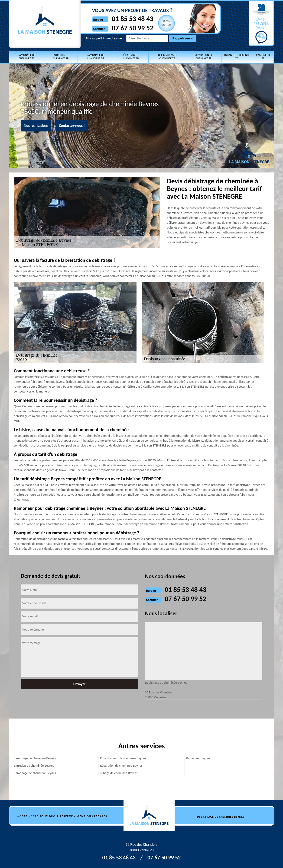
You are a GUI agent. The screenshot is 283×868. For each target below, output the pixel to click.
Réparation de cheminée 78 (204, 57)
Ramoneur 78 (263, 57)
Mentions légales (92, 816)
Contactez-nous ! (72, 126)
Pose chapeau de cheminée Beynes (123, 758)
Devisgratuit (166, 23)
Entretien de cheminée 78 (61, 57)
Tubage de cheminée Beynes (119, 773)
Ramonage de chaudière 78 (95, 57)
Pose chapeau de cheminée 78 (167, 57)
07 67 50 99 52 (133, 28)
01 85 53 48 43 (133, 19)
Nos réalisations (36, 126)
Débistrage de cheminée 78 (131, 57)
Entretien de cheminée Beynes (34, 766)
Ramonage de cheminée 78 (26, 57)
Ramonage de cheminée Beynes (35, 758)
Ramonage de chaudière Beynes (35, 773)
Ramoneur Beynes (198, 758)
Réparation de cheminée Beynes (121, 766)
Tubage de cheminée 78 (237, 57)
